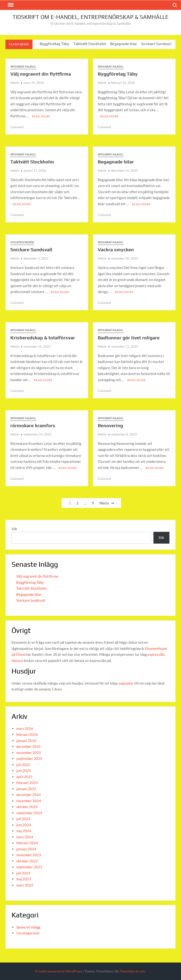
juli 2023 (23, 873)
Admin (15, 83)
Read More (41, 116)
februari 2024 (27, 843)
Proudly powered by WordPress (59, 971)
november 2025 (29, 753)
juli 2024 (23, 819)
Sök (14, 529)
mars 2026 (25, 729)
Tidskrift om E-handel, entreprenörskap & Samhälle (90, 17)
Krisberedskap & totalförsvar (43, 338)
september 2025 (29, 758)
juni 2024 (24, 825)
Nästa (104, 503)
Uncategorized (22, 242)
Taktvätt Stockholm (93, 44)
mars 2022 (25, 885)
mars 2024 (25, 837)
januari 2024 (26, 849)
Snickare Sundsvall (160, 44)
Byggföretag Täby (58, 44)
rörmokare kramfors (33, 425)
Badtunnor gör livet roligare (129, 338)
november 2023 (29, 855)
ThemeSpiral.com (132, 971)
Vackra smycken (116, 249)
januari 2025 (26, 789)
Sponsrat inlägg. (23, 66)
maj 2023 (24, 879)
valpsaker (126, 683)
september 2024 (29, 813)
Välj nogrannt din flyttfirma (41, 74)
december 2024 (29, 795)
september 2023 (29, 867)
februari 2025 (27, 783)
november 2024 (29, 801)
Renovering (110, 425)
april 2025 (24, 777)
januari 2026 (26, 741)
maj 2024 (24, 831)
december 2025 (29, 746)
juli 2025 (23, 765)
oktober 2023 (27, 861)
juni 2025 (24, 771)
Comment (17, 127)
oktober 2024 (27, 807)
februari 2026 (27, 734)
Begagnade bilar (127, 44)
